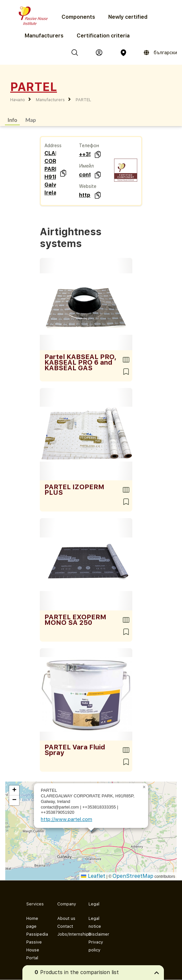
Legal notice (95, 922)
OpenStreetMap (133, 876)
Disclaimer (99, 934)
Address (53, 146)
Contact (65, 926)
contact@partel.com (85, 175)
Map (31, 120)
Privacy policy (96, 946)
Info (12, 120)
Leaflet (93, 876)
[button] (144, 787)
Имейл (86, 166)
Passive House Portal (34, 950)
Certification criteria (103, 36)
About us (66, 918)
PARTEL (83, 100)
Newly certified (128, 17)
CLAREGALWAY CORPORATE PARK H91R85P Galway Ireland (50, 173)
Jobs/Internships (67, 934)
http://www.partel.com (85, 195)
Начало (18, 100)
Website (88, 186)
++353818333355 (85, 154)
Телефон (89, 146)
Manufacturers (44, 36)
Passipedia (37, 934)
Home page (32, 922)
